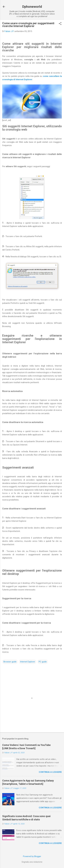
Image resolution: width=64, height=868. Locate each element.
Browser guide (10, 662)
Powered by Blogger (32, 856)
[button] (60, 24)
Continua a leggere (50, 772)
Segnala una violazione (32, 862)
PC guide (43, 662)
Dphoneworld (32, 7)
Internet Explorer (28, 662)
